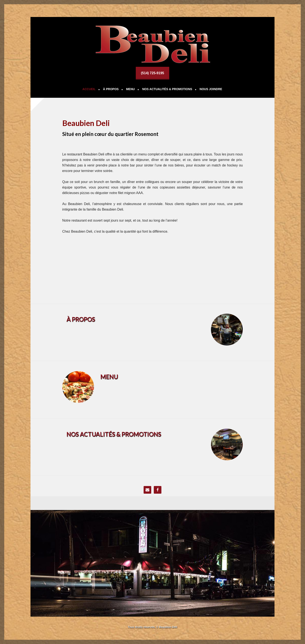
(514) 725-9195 (152, 73)
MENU (109, 377)
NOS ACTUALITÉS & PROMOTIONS (114, 434)
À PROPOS (81, 319)
